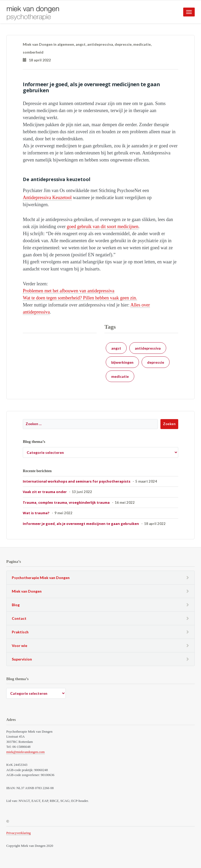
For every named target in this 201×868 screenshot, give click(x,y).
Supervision (22, 659)
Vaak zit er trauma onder (45, 492)
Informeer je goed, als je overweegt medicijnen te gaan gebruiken (81, 524)
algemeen (66, 44)
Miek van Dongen (27, 591)
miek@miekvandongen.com (26, 752)
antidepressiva (100, 44)
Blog (16, 605)
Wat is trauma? (36, 513)
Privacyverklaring (18, 833)
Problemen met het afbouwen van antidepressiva (68, 291)
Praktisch (20, 632)
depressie (123, 44)
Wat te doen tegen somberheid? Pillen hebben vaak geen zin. (80, 298)
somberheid (33, 52)
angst (81, 44)
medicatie (142, 44)
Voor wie (19, 646)
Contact (19, 618)
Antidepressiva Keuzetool (47, 198)
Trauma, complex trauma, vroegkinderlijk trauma (66, 502)
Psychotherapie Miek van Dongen (41, 578)
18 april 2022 (37, 60)
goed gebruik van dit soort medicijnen (102, 227)
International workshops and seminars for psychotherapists (77, 481)
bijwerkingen (122, 362)
